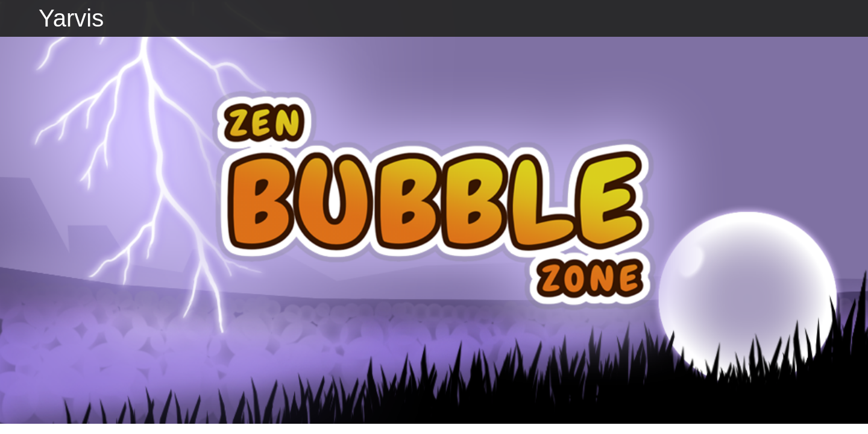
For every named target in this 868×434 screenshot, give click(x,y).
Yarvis (71, 18)
